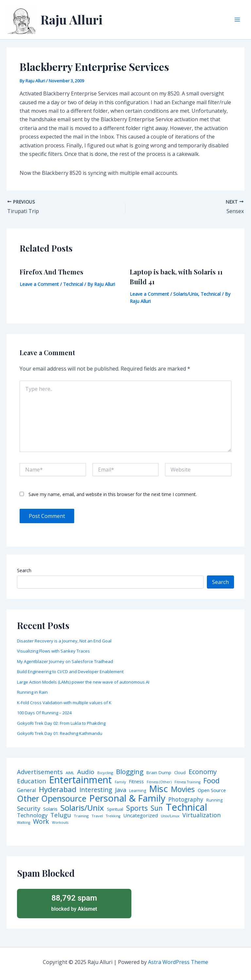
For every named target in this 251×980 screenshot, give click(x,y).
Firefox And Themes (51, 272)
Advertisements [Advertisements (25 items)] (40, 772)
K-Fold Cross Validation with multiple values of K (64, 703)
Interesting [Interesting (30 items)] (96, 790)
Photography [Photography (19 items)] (186, 799)
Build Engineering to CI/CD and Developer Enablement (70, 672)
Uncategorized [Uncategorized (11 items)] (141, 815)
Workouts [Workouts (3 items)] (60, 823)
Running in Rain (32, 692)
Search (24, 570)
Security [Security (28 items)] (29, 809)
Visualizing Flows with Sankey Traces (53, 651)
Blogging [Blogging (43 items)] (130, 772)
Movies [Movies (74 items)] (183, 790)
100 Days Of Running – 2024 (44, 713)
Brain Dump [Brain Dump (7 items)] (159, 773)
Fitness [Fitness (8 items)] (136, 782)
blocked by (74, 902)
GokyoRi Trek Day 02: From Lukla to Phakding (61, 723)
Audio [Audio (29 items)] (86, 772)
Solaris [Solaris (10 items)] (50, 809)
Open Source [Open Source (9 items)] (212, 790)
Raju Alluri (72, 19)
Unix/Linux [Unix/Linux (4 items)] (170, 816)
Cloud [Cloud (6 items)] (180, 773)
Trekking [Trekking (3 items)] (113, 816)
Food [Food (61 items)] (211, 781)
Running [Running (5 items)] (214, 800)
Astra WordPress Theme (178, 962)
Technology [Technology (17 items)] (32, 815)
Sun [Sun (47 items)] (157, 808)
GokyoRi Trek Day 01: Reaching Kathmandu (60, 733)
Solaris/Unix (186, 294)
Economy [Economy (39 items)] (203, 772)
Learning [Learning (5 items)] (138, 791)
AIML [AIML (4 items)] (70, 773)
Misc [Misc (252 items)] (159, 789)
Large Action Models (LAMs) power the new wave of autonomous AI (83, 682)
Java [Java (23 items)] (121, 790)
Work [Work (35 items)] (41, 822)
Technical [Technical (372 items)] (186, 807)
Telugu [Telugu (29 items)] (61, 815)
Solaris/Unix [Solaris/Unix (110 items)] (82, 808)
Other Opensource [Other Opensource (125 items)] (52, 798)
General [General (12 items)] (26, 790)
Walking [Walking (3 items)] (24, 823)
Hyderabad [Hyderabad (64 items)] (58, 789)
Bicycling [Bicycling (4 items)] (105, 773)
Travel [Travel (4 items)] (97, 816)
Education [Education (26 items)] (32, 781)
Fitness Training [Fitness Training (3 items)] (187, 782)
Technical (73, 284)
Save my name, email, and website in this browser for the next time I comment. (113, 494)
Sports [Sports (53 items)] (137, 808)
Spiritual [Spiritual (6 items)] (115, 809)
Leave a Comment (39, 284)
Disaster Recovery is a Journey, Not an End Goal (64, 641)
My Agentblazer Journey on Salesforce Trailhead (65, 661)
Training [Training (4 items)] (81, 816)
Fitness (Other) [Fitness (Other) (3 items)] (159, 782)
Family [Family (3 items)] (120, 782)
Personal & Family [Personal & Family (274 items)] (127, 798)
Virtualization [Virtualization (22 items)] (201, 815)
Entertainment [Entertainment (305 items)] (80, 780)
